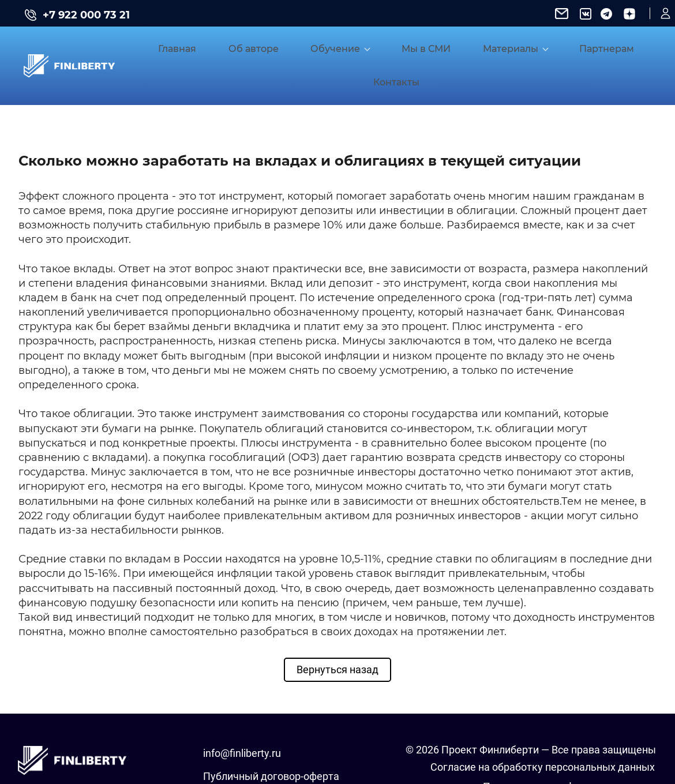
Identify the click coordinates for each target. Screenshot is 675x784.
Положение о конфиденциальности (569, 749)
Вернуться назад (337, 631)
